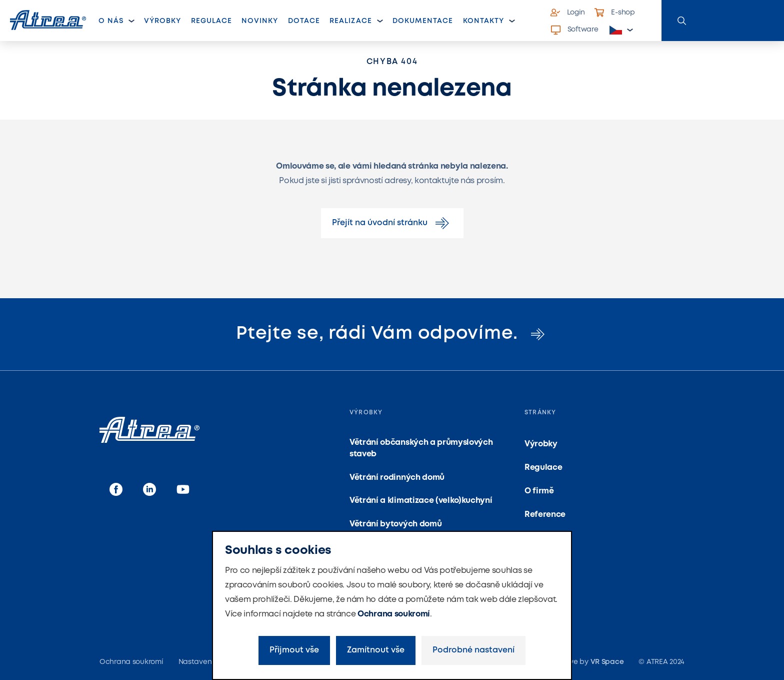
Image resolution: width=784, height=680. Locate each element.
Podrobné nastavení (473, 650)
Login (568, 13)
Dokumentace (423, 21)
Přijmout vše (294, 650)
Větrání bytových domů (395, 524)
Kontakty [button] (483, 21)
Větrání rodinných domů (397, 478)
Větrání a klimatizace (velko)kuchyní (421, 501)
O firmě (539, 491)
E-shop (614, 13)
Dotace (304, 21)
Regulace (211, 21)
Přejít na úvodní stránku (392, 223)
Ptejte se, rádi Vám (392, 334)
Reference (545, 515)
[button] (621, 30)
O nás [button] (111, 21)
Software (575, 30)
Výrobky (162, 21)
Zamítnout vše (376, 650)
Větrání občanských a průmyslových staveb (421, 448)
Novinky (260, 21)
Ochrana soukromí (394, 614)
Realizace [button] (350, 21)
